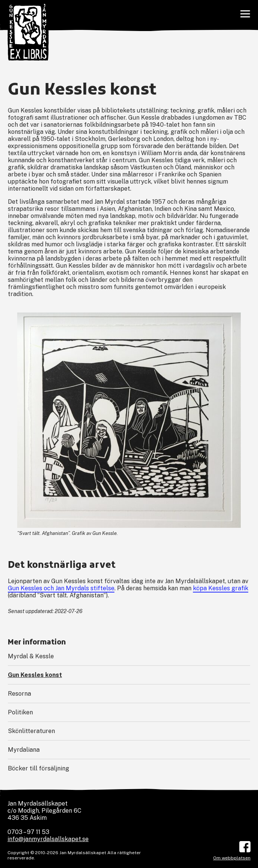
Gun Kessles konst (35, 675)
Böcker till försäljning (39, 768)
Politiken (20, 712)
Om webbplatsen (232, 858)
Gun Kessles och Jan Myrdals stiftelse (61, 588)
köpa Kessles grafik (221, 588)
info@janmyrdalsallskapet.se (48, 839)
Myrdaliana (24, 750)
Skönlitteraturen (31, 731)
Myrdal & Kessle (31, 656)
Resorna (19, 694)
